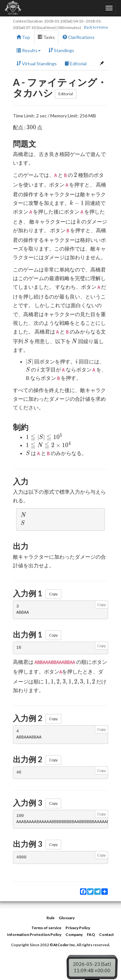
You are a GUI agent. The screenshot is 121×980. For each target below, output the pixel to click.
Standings (61, 50)
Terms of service (46, 928)
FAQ (91, 934)
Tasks (46, 37)
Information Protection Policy (34, 934)
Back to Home (96, 27)
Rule (50, 918)
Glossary (67, 918)
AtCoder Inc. (65, 945)
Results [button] (29, 50)
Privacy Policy (78, 928)
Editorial (76, 64)
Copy (53, 594)
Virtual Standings (37, 64)
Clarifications (79, 37)
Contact (106, 934)
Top (23, 37)
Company (74, 934)
